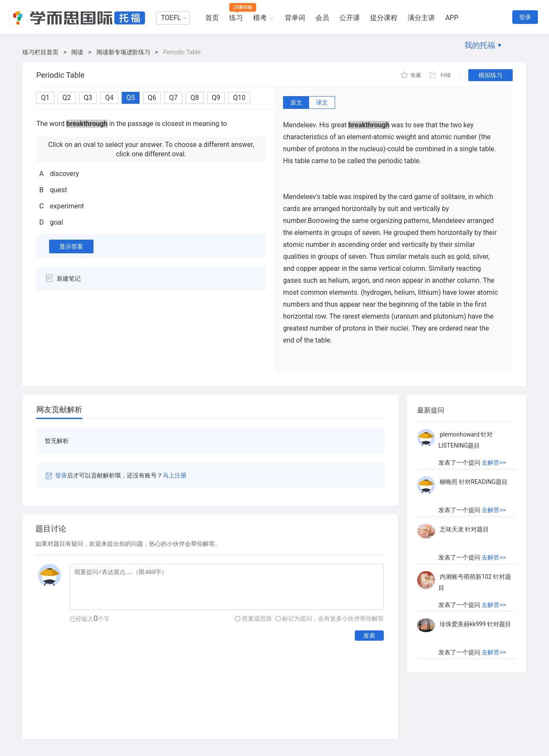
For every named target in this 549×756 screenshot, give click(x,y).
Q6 (152, 98)
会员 (322, 18)
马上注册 (175, 475)
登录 (525, 17)
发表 (369, 636)
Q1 (45, 98)
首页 (212, 18)
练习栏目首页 (41, 52)
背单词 (295, 18)
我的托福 (480, 45)
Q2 (67, 98)
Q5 (131, 98)
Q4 (109, 98)
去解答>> (494, 463)
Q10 (239, 98)
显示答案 (71, 246)
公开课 (350, 18)
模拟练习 (491, 75)
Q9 (216, 98)
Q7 (173, 98)
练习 (236, 18)
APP (452, 18)
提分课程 (384, 18)
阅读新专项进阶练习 (123, 52)
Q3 (88, 98)
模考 (260, 18)
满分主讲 (421, 18)
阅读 (77, 52)
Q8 (195, 98)
